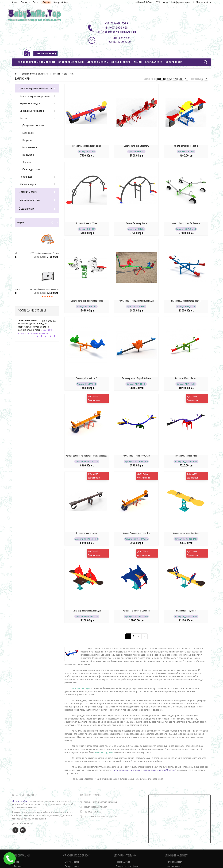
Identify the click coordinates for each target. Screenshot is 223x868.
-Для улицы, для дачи (33, 125)
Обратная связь (72, 862)
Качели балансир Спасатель (136, 146)
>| (145, 636)
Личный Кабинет (174, 862)
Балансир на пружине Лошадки (87, 611)
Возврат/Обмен (61, 2)
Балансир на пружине (186, 611)
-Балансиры (28, 133)
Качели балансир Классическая (87, 146)
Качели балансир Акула (136, 223)
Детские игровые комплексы (36, 62)
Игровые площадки (81, 688)
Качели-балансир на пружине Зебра (87, 301)
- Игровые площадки (29, 103)
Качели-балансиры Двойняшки (186, 223)
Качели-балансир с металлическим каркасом (87, 456)
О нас (15, 2)
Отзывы (47, 2)
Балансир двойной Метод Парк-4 (186, 301)
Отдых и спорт (121, 62)
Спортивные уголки (71, 62)
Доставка (25, 2)
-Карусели (27, 140)
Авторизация (174, 62)
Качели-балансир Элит (87, 533)
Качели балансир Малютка (186, 146)
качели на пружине (104, 752)
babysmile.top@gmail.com (96, 807)
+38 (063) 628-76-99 (92, 812)
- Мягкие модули (27, 184)
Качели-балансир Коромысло (136, 456)
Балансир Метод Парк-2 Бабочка (136, 378)
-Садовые (27, 162)
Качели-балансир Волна (186, 456)
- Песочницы (25, 177)
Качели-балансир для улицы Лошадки (136, 301)
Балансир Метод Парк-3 (87, 378)
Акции (138, 62)
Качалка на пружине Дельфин (136, 611)
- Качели (23, 118)
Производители (123, 862)
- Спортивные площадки (31, 111)
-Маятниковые (29, 147)
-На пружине (28, 155)
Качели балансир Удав (87, 223)
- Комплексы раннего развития (35, 96)
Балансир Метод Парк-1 (186, 378)
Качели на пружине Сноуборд (186, 533)
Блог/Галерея (154, 62)
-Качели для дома (31, 169)
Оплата (36, 2)
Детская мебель (98, 62)
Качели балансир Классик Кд (136, 533)
